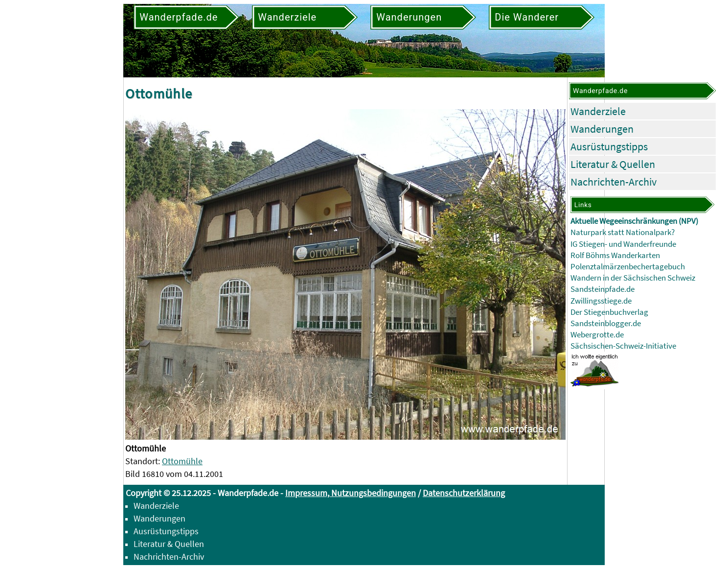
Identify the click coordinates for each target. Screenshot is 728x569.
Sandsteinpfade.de (603, 289)
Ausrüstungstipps (609, 146)
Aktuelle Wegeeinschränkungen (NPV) (634, 221)
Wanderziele (598, 111)
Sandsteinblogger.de (606, 323)
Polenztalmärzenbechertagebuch (628, 267)
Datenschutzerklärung (464, 493)
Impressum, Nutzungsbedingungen (351, 493)
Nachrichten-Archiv (614, 182)
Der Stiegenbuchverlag (609, 312)
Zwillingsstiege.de (601, 301)
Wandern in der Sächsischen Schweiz (633, 278)
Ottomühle (182, 461)
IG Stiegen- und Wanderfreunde (623, 244)
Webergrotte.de (597, 335)
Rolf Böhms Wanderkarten (615, 255)
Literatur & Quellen (613, 164)
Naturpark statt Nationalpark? (623, 232)
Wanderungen (602, 129)
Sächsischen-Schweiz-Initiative (623, 346)
